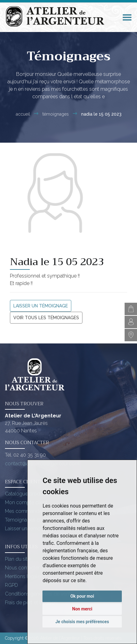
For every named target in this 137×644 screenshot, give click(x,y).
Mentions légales (24, 576)
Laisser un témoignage (41, 306)
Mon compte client (26, 502)
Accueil (23, 114)
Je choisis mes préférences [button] (82, 622)
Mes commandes (25, 511)
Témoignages (56, 114)
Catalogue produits (26, 494)
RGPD (11, 585)
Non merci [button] (82, 609)
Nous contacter (22, 568)
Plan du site (18, 559)
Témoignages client (27, 520)
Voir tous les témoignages (46, 318)
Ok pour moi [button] (82, 596)
